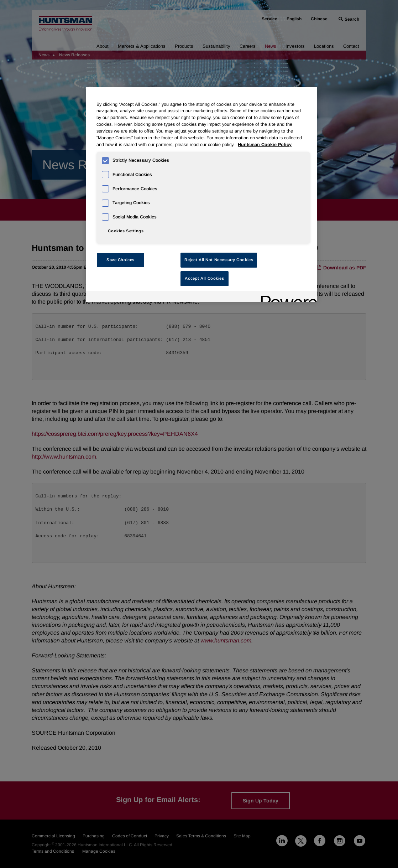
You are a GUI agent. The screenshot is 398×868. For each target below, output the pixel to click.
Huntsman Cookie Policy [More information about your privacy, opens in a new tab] (265, 145)
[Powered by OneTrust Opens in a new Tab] (287, 297)
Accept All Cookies (204, 278)
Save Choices (121, 260)
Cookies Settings (126, 231)
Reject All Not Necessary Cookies (219, 260)
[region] (201, 194)
